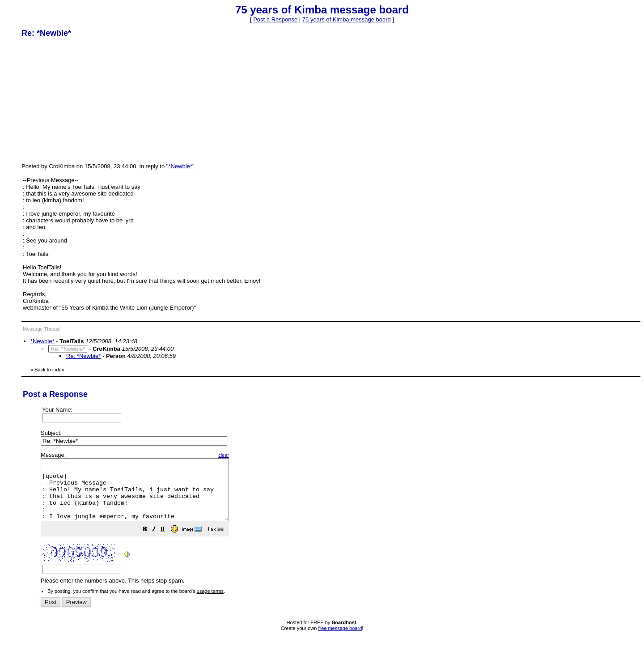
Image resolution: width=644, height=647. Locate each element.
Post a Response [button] (275, 19)
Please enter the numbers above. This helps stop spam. (337, 524)
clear (246, 455)
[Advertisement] (89, 100)
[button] (167, 543)
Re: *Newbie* (83, 356)
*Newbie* (180, 166)
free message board (340, 640)
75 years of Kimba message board (347, 19)
